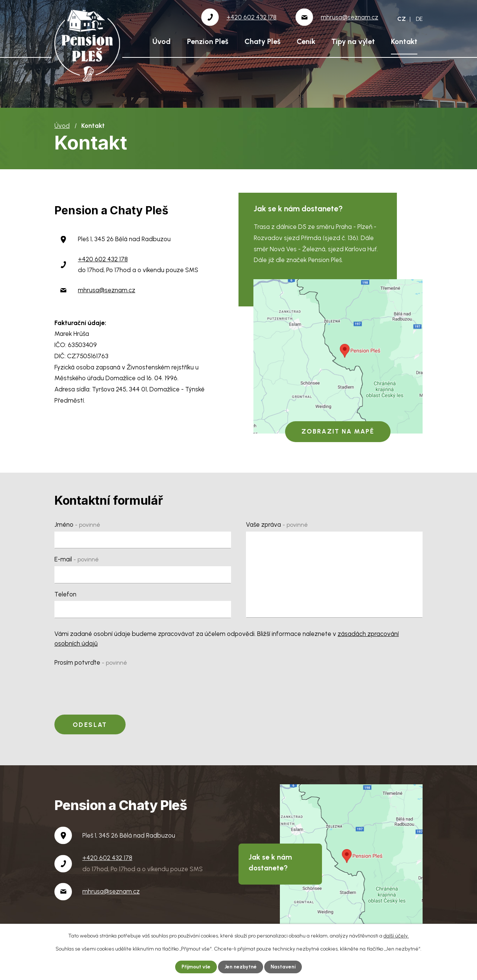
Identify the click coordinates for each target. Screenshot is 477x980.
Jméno (77, 524)
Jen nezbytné (241, 967)
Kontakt (404, 41)
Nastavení (284, 967)
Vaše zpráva (277, 524)
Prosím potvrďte (91, 662)
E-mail (77, 559)
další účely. (396, 935)
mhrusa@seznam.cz (107, 290)
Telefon (65, 594)
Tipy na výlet (353, 41)
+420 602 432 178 (103, 259)
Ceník (306, 41)
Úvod (162, 41)
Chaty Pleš (263, 41)
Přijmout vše (196, 967)
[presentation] (111, 684)
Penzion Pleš (208, 41)
